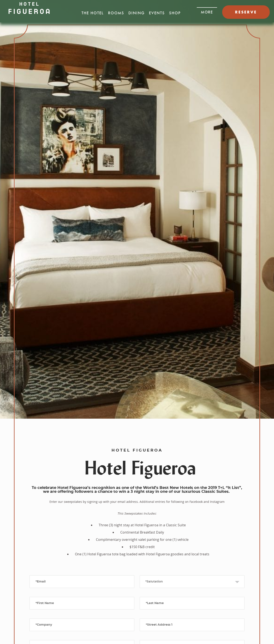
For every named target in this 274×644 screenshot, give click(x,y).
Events (157, 13)
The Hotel (93, 13)
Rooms (116, 13)
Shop (175, 13)
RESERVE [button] (246, 12)
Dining (137, 13)
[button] (207, 11)
